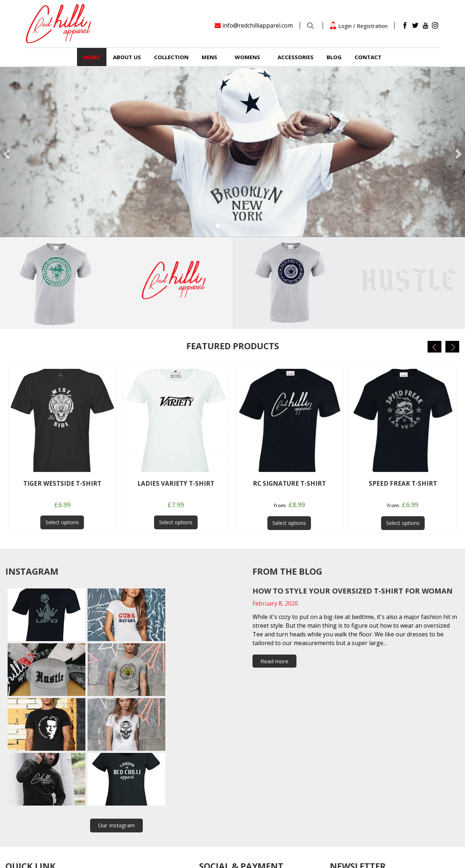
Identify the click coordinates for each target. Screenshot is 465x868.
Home (92, 57)
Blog (334, 57)
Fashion (91, 795)
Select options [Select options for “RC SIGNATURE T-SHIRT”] (289, 523)
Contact (368, 57)
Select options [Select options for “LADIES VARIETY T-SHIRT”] (176, 522)
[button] (35, 152)
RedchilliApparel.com (179, 857)
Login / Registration (359, 25)
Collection (171, 57)
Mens (209, 57)
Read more (274, 661)
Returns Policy (23, 816)
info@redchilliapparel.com (258, 25)
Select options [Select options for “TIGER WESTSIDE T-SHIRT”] (62, 522)
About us (127, 57)
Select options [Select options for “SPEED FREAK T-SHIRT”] (403, 523)
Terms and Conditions (33, 826)
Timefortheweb (310, 857)
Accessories (296, 57)
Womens (247, 57)
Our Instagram (116, 716)
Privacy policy (98, 816)
